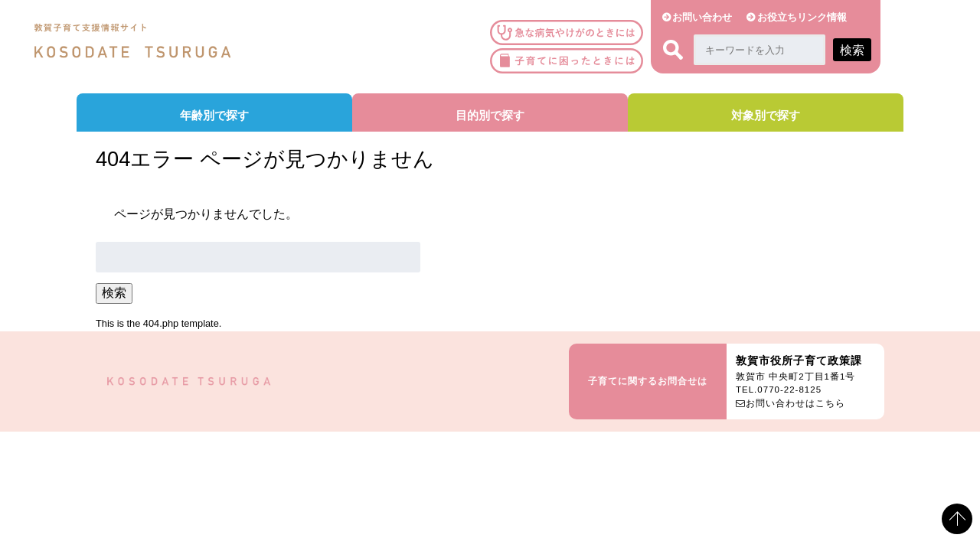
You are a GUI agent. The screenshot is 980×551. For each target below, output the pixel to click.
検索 (114, 293)
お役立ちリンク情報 (802, 17)
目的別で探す (490, 115)
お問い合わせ (702, 17)
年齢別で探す (214, 115)
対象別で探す (766, 115)
